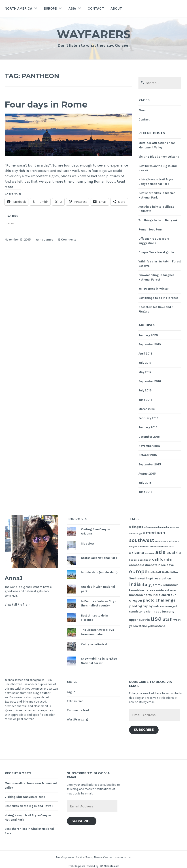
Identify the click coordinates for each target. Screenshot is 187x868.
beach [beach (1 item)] (148, 560)
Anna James (45, 240)
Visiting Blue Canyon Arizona (159, 157)
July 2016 (145, 390)
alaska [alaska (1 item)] (157, 527)
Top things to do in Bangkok (158, 220)
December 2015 (149, 437)
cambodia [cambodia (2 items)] (137, 565)
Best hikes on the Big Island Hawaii (29, 806)
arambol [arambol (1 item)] (144, 546)
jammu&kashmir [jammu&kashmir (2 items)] (165, 585)
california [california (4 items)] (162, 559)
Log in (71, 692)
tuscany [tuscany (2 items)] (168, 611)
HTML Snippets (76, 866)
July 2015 (145, 483)
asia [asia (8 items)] (160, 552)
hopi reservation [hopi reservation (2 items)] (159, 578)
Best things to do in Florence (158, 298)
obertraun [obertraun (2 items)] (169, 595)
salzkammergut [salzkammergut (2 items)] (165, 606)
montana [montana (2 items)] (136, 595)
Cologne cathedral (94, 644)
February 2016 (148, 418)
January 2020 (148, 335)
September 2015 (150, 464)
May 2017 (145, 372)
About (116, 8)
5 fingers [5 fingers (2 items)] (136, 527)
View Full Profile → (18, 605)
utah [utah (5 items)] (168, 619)
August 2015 (147, 474)
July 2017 (145, 363)
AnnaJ (14, 578)
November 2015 (149, 446)
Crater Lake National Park (99, 558)
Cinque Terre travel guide (156, 252)
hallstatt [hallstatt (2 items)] (155, 572)
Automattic (124, 857)
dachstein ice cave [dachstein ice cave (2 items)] (159, 565)
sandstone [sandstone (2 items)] (137, 611)
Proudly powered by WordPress (74, 857)
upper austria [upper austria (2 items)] (139, 620)
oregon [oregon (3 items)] (136, 600)
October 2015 (148, 455)
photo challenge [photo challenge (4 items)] (159, 600)
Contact (96, 8)
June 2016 (145, 400)
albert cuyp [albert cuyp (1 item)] (136, 533)
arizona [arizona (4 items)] (137, 553)
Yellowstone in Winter (154, 289)
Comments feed (78, 710)
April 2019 (145, 354)
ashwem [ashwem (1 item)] (150, 553)
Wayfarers (94, 34)
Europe (50, 8)
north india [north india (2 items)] (152, 595)
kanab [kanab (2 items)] (134, 590)
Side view (87, 544)
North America (18, 8)
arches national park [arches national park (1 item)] (162, 546)
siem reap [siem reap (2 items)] (154, 611)
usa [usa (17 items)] (156, 619)
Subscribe (144, 730)
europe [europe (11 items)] (138, 571)
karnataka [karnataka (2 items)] (147, 590)
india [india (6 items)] (135, 584)
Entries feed (75, 701)
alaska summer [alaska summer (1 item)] (170, 527)
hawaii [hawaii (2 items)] (140, 578)
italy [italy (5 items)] (146, 584)
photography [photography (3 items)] (141, 606)
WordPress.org (77, 719)
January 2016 (148, 427)
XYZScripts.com (110, 866)
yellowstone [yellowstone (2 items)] (157, 626)
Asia (72, 8)
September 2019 (150, 344)
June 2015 (145, 492)
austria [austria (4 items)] (174, 553)
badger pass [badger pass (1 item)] (136, 560)
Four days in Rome (46, 105)
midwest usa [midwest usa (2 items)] (166, 590)
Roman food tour (150, 229)
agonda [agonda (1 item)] (148, 527)
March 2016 (147, 409)
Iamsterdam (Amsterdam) (99, 572)
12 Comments (67, 240)
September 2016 (150, 381)
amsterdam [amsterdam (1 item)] (161, 541)
